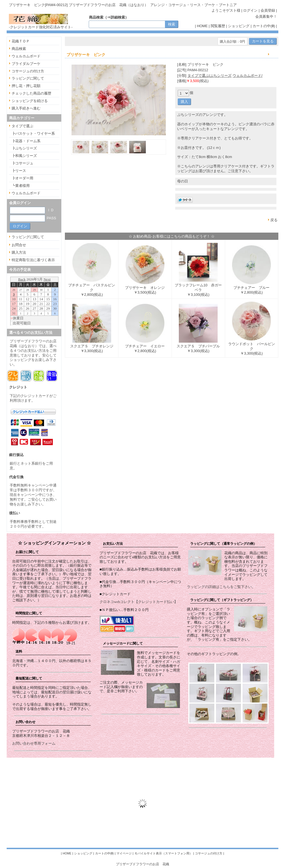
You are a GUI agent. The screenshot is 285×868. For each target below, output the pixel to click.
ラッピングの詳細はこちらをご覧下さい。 (221, 587)
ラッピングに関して (28, 78)
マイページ (124, 853)
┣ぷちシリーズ (24, 148)
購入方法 (19, 252)
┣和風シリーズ (24, 156)
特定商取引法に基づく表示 (33, 260)
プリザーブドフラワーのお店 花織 (142, 864)
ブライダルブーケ (26, 64)
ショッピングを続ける (30, 101)
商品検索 (19, 49)
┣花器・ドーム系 (26, 141)
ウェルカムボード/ (248, 76)
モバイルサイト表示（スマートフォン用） (163, 853)
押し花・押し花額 (26, 86)
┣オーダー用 (22, 178)
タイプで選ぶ (22, 126)
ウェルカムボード (26, 56)
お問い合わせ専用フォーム (34, 743)
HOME (202, 26)
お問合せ (19, 245)
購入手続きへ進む (26, 108)
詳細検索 (118, 17)
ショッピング (239, 26)
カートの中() (264, 26)
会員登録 (268, 10)
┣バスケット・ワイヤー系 (33, 133)
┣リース (19, 171)
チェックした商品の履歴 (31, 93)
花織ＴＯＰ (21, 41)
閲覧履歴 (218, 26)
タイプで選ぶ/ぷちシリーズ (210, 76)
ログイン (250, 10)
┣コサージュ (22, 163)
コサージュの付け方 (28, 71)
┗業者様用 (21, 186)
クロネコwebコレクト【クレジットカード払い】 (139, 602)
